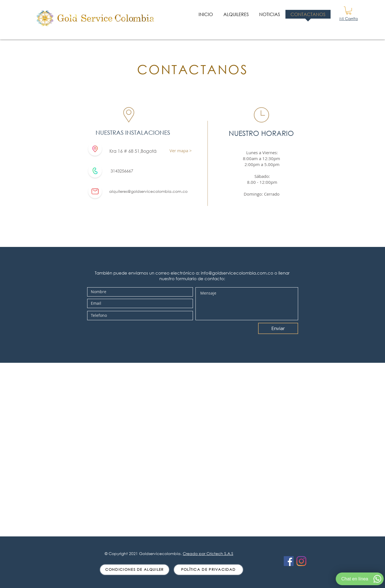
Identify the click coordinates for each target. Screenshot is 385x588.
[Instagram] (301, 561)
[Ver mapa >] (181, 151)
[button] (349, 11)
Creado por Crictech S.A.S (208, 553)
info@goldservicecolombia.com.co (237, 273)
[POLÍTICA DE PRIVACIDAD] (208, 570)
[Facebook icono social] (289, 561)
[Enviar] (278, 328)
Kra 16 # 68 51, (125, 151)
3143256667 (122, 171)
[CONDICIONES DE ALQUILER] (135, 570)
